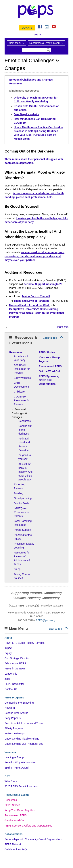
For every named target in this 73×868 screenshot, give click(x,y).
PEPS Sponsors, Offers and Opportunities (28, 826)
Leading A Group (14, 757)
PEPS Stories (12, 805)
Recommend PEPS (16, 815)
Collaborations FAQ (16, 849)
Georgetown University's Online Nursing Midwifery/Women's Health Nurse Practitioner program (37, 313)
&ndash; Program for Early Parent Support (36, 12)
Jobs (7, 679)
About (8, 638)
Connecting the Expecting (19, 703)
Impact (8, 648)
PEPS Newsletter (14, 684)
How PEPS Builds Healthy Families (25, 643)
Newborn (10, 708)
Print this (63, 327)
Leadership (11, 674)
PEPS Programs (14, 698)
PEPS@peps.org (45, 620)
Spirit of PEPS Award (17, 768)
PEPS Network (13, 844)
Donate (27, 28)
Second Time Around (16, 713)
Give (7, 776)
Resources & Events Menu (45, 43)
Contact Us (11, 689)
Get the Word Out (15, 820)
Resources (11, 800)
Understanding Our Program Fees (24, 744)
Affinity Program (14, 728)
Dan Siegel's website (26, 114)
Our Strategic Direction (18, 658)
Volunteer (10, 752)
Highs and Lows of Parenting (32, 301)
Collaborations (14, 834)
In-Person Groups (15, 733)
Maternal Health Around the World (30, 305)
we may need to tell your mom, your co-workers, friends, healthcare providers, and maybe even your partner (34, 256)
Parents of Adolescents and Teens (24, 723)
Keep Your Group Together (20, 810)
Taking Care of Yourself (36, 296)
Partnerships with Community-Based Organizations (33, 839)
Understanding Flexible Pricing (22, 739)
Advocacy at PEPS (15, 663)
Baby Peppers (13, 718)
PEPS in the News (15, 669)
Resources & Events (17, 795)
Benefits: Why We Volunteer (20, 762)
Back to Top (50, 338)
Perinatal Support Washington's (43, 284)
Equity (8, 653)
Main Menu (15, 43)
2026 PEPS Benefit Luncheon (21, 786)
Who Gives (11, 781)
